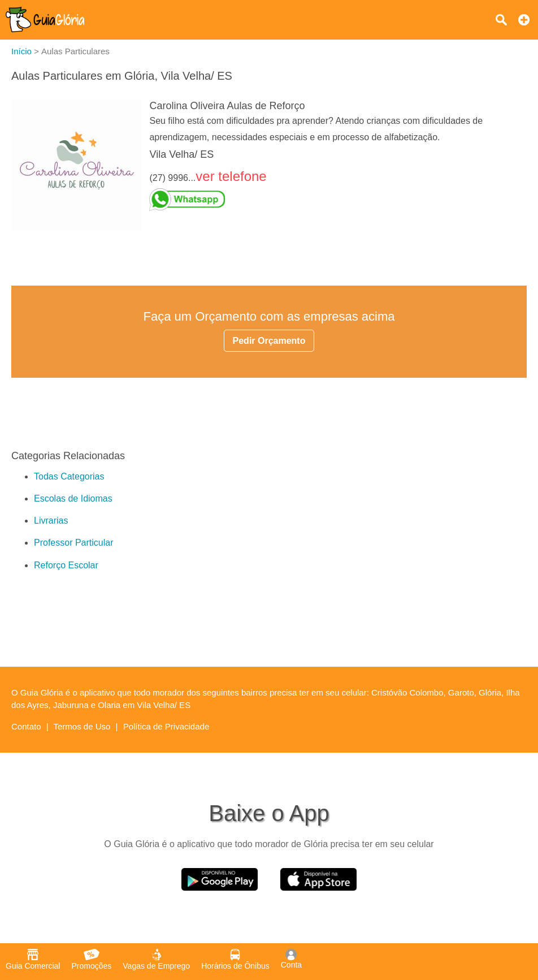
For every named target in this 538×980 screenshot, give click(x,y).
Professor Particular (74, 543)
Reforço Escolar (66, 565)
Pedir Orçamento (269, 341)
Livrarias (51, 521)
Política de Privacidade (166, 726)
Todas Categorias (69, 476)
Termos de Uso (82, 726)
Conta (291, 959)
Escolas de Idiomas (73, 498)
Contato (26, 726)
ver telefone (231, 176)
